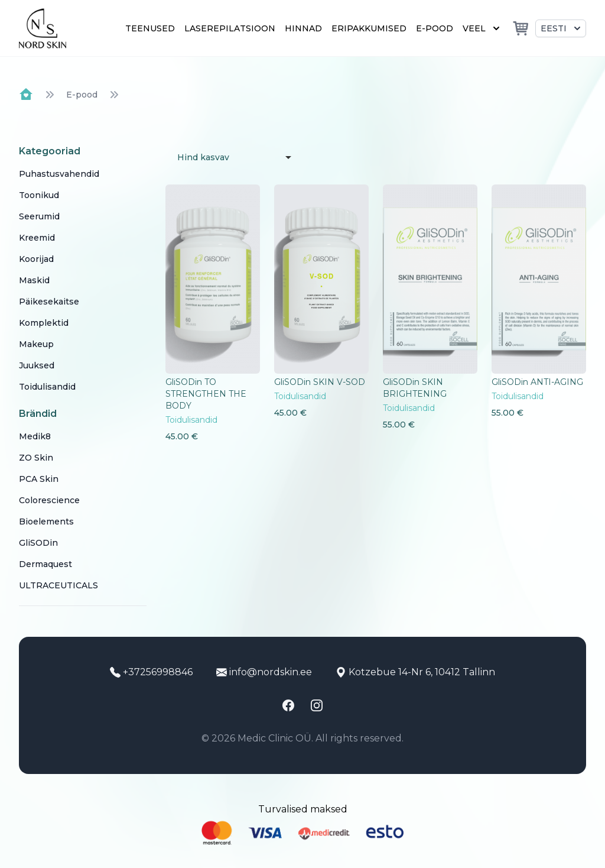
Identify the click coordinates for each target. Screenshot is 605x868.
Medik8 (35, 436)
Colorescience (49, 500)
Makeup (36, 344)
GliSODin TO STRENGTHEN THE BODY (206, 394)
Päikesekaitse (49, 302)
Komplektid (44, 323)
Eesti (562, 28)
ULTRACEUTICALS (58, 585)
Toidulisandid (47, 387)
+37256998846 (151, 672)
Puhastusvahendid (59, 174)
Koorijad (36, 259)
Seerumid (39, 216)
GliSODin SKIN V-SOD (320, 382)
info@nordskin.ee (264, 672)
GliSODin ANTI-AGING (537, 382)
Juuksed (37, 365)
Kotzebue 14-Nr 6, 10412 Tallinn (415, 672)
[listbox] (232, 157)
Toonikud (39, 195)
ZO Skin (36, 458)
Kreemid (37, 238)
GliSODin (38, 543)
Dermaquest (45, 564)
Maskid (34, 280)
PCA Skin (39, 479)
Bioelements (46, 522)
